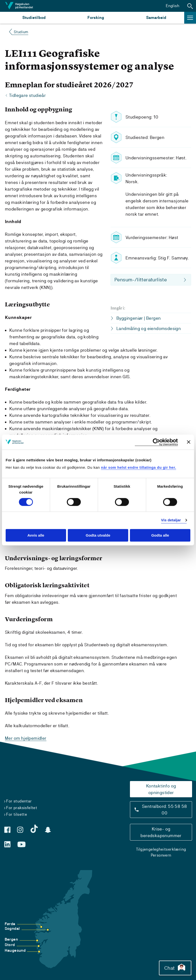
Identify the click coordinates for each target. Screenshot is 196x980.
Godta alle (160, 535)
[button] (190, 6)
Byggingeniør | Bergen (139, 318)
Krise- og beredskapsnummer (161, 832)
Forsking (96, 18)
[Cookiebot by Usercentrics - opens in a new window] (156, 442)
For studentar (19, 801)
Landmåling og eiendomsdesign (149, 328)
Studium (21, 32)
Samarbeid (156, 18)
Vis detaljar (171, 520)
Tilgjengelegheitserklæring (161, 849)
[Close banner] (189, 442)
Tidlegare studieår (27, 96)
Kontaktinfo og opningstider (161, 789)
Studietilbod (34, 18)
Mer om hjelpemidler (26, 738)
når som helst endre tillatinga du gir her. (139, 467)
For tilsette (17, 814)
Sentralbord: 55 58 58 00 (164, 809)
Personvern (161, 855)
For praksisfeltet (22, 807)
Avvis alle (36, 535)
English (173, 6)
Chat (175, 968)
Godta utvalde (98, 535)
